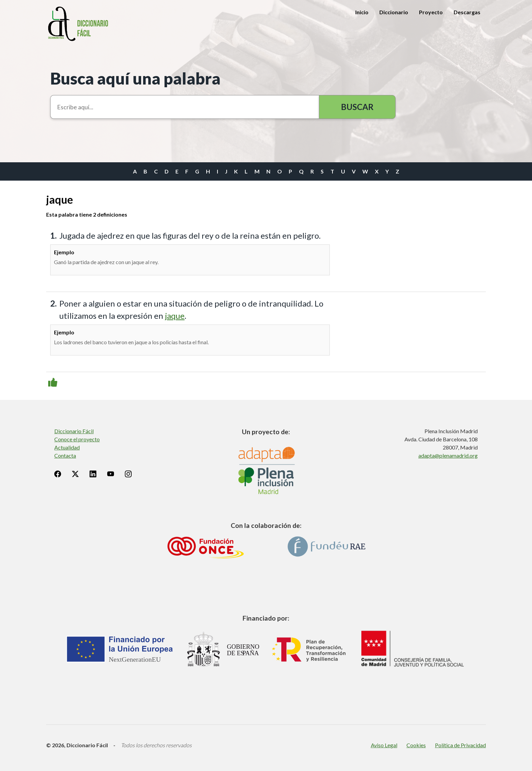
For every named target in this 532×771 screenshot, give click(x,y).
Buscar (357, 107)
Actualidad (67, 447)
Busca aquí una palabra (135, 78)
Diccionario (394, 12)
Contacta (65, 455)
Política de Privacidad (460, 745)
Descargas (467, 12)
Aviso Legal (384, 745)
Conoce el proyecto (77, 439)
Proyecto (431, 12)
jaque (175, 316)
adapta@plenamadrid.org (448, 455)
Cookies (416, 745)
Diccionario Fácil (74, 431)
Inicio (362, 12)
